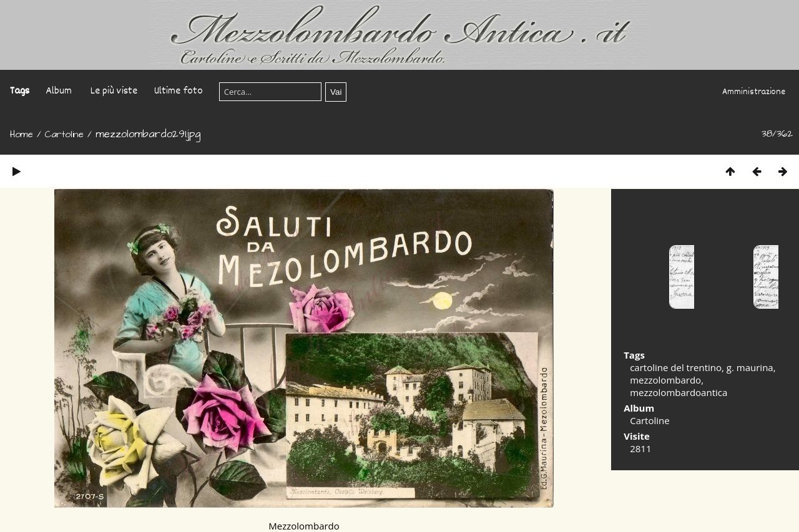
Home (22, 134)
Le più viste (114, 91)
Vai (336, 92)
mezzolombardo (665, 380)
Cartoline (64, 134)
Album (59, 91)
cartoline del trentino (676, 367)
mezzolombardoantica (679, 392)
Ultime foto (179, 91)
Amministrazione (754, 92)
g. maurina (750, 367)
